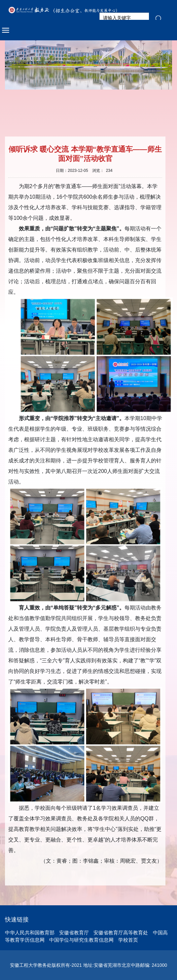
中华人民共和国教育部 (30, 933)
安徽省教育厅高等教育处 (121, 933)
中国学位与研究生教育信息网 (81, 940)
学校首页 (128, 940)
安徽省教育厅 (74, 933)
